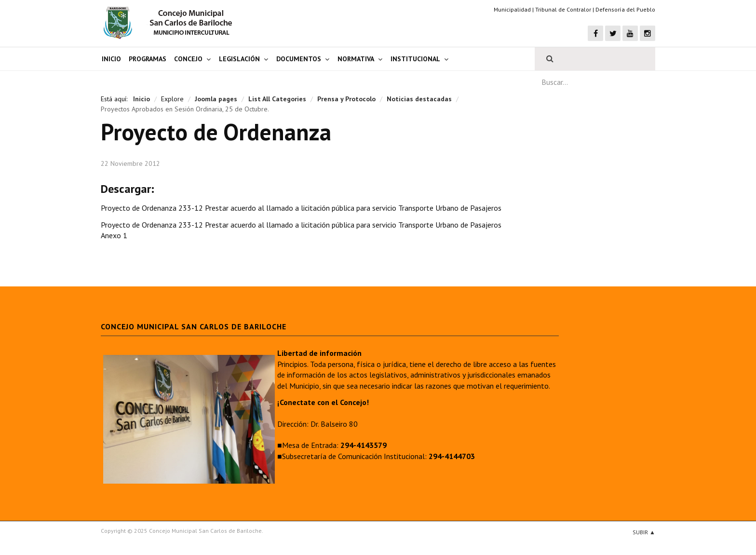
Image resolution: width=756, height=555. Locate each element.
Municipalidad (512, 9)
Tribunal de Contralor (563, 9)
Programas (148, 59)
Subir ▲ (644, 532)
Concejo (188, 59)
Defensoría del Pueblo (625, 9)
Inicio (111, 59)
